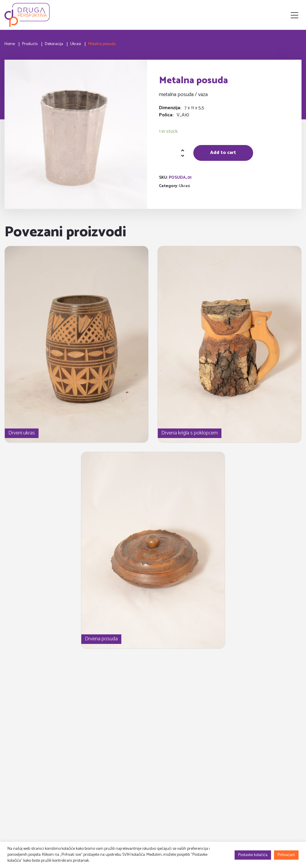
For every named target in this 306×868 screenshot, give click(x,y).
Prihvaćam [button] (286, 855)
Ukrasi (185, 186)
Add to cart (223, 153)
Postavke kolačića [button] (253, 855)
